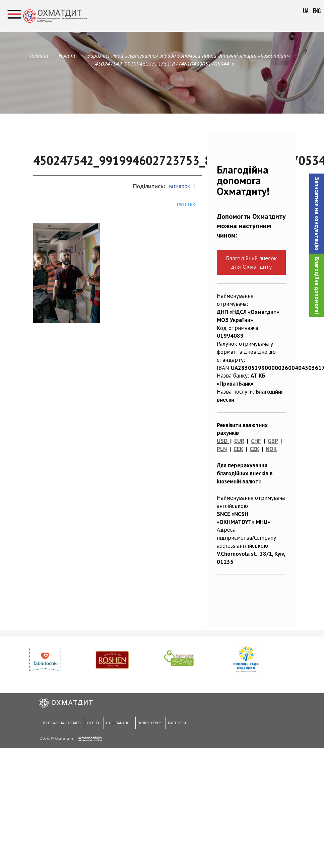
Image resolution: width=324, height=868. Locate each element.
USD (222, 441)
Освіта (92, 724)
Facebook (179, 187)
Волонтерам (148, 724)
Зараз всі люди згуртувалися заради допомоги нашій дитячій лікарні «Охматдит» (189, 56)
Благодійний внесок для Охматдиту (251, 262)
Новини (68, 56)
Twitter (185, 205)
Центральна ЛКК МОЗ (60, 724)
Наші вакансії (117, 724)
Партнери (174, 724)
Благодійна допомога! (317, 285)
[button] (317, 214)
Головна (39, 56)
